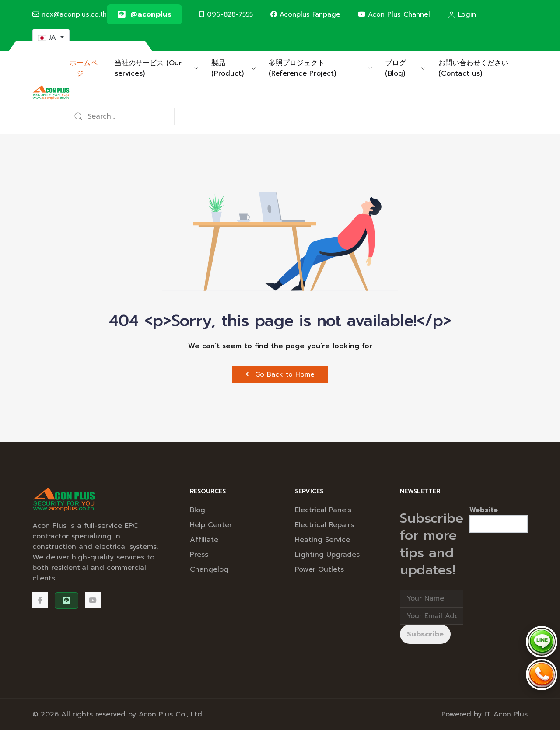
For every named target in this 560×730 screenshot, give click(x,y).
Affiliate (204, 540)
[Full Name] (432, 598)
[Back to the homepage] (51, 92)
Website (484, 510)
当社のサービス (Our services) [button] (156, 68)
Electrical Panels (323, 510)
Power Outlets (319, 569)
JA (48, 38)
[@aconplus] (144, 14)
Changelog (209, 569)
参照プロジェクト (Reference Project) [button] (320, 68)
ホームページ (84, 68)
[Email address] (432, 616)
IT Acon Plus (506, 714)
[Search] (122, 116)
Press (199, 555)
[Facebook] (40, 600)
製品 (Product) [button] (233, 68)
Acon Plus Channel (394, 14)
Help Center (211, 525)
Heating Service (322, 540)
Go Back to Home (280, 374)
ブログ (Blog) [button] (405, 68)
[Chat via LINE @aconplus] (542, 642)
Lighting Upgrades (327, 555)
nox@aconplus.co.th (70, 14)
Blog (198, 510)
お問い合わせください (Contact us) (473, 68)
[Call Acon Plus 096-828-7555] (542, 674)
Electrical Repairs (324, 525)
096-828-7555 (226, 14)
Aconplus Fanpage (305, 14)
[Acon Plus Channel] (93, 600)
